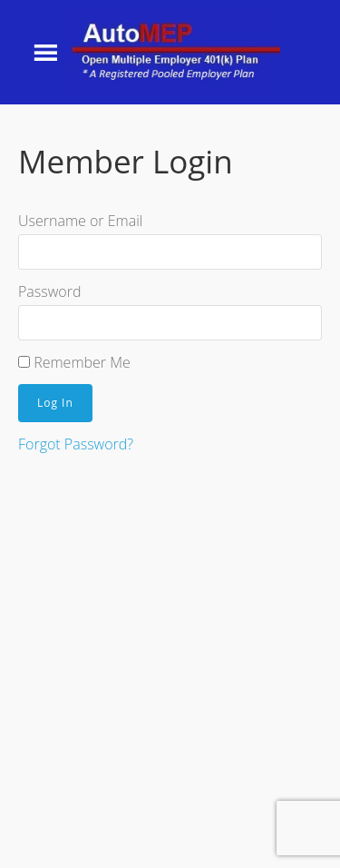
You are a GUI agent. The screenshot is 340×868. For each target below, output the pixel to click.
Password (49, 291)
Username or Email (80, 221)
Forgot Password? (76, 444)
